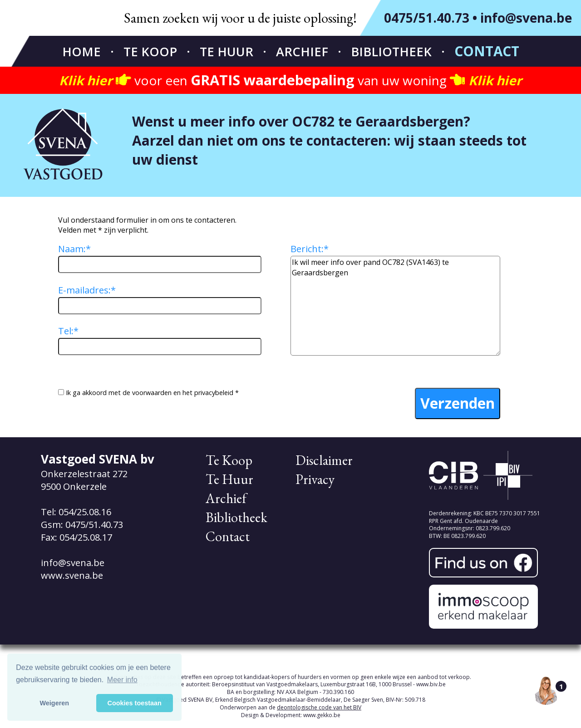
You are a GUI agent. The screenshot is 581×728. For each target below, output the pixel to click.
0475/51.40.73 (427, 18)
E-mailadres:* (87, 290)
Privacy (315, 479)
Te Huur (226, 51)
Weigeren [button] (55, 703)
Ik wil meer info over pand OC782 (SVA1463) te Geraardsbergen (395, 306)
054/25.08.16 (85, 512)
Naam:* (74, 249)
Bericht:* (310, 249)
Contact (487, 51)
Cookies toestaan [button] (135, 703)
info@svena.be (526, 18)
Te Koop (150, 51)
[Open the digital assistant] (546, 690)
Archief (302, 51)
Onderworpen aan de (290, 707)
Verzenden (458, 403)
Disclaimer (324, 460)
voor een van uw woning (290, 80)
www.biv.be (431, 684)
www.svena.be (72, 575)
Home (81, 51)
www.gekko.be (322, 715)
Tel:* (68, 331)
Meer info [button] (122, 680)
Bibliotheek (391, 51)
